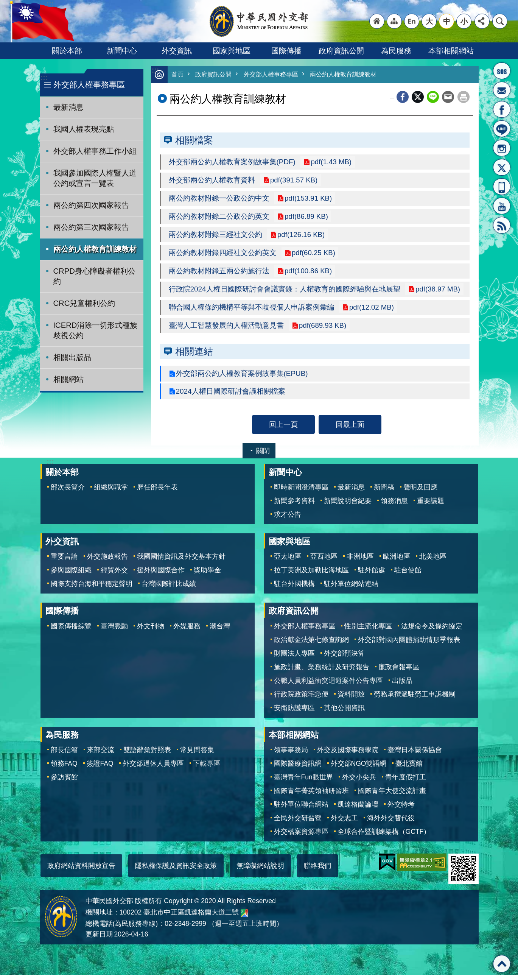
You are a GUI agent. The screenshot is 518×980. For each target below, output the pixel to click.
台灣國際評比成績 (169, 589)
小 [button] (464, 21)
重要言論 (64, 561)
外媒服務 (187, 631)
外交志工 (344, 823)
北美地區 (433, 561)
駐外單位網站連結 (351, 589)
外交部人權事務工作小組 (95, 151)
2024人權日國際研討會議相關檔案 (231, 396)
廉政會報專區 (399, 672)
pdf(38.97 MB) (438, 292)
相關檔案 (194, 140)
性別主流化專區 (368, 631)
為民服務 (396, 51)
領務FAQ (64, 768)
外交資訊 (177, 51)
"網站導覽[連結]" (394, 21)
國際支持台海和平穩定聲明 (92, 589)
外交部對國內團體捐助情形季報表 (409, 645)
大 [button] (429, 21)
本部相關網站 (451, 51)
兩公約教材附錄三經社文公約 (215, 237)
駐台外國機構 (294, 589)
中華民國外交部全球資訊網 (259, 21)
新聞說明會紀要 (348, 506)
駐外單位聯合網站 (301, 809)
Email (448, 97)
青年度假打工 (406, 782)
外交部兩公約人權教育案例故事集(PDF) (233, 162)
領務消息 (394, 506)
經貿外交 (114, 575)
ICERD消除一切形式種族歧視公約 (96, 330)
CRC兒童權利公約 (84, 303)
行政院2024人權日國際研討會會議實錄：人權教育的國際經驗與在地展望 (285, 292)
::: (44, 77)
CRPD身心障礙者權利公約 (94, 276)
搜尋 (500, 21)
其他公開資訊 (344, 713)
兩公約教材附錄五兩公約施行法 (219, 274)
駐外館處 (372, 575)
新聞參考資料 (294, 506)
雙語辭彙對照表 (147, 755)
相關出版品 (72, 357)
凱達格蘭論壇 (358, 809)
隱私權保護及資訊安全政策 (176, 871)
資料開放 (351, 699)
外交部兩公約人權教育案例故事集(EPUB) (242, 378)
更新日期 (99, 939)
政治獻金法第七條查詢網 (311, 645)
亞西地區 (324, 561)
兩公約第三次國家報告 (91, 227)
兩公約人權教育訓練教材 (95, 249)
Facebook (403, 97)
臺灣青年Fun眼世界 (303, 782)
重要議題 (431, 506)
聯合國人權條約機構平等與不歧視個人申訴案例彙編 (251, 311)
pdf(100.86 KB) (308, 274)
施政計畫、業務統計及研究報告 (322, 672)
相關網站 (68, 379)
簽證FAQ (100, 768)
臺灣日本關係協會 (415, 755)
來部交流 (101, 755)
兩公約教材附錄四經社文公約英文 (223, 255)
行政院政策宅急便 (301, 699)
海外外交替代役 (391, 823)
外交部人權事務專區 (89, 85)
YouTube (502, 206)
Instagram (502, 148)
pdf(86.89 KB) (306, 218)
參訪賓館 (64, 782)
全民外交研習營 (298, 823)
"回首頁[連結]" (377, 21)
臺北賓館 (409, 768)
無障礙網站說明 (260, 871)
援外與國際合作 (161, 575)
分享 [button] (482, 21)
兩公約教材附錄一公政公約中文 (219, 199)
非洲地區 (360, 561)
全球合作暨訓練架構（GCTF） (384, 837)
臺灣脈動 (114, 631)
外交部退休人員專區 (153, 768)
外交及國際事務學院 (348, 755)
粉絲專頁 (502, 109)
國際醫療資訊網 (298, 768)
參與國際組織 (71, 575)
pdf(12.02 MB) (372, 311)
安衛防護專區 (294, 713)
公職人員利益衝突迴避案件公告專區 (328, 686)
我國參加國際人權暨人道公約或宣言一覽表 (95, 178)
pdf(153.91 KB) (308, 199)
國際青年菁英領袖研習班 (311, 796)
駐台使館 (408, 575)
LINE (502, 129)
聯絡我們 (317, 871)
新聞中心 (122, 51)
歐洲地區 (397, 561)
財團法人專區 (294, 658)
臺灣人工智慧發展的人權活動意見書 (226, 329)
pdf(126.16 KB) (301, 237)
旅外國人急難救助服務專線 (502, 71)
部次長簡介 (68, 492)
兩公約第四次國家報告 (91, 205)
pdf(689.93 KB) (323, 329)
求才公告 (288, 519)
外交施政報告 (107, 561)
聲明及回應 (420, 492)
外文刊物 (151, 631)
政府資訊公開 (341, 51)
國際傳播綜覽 (71, 631)
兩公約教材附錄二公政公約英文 (219, 218)
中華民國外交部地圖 (244, 918)
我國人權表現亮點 (84, 129)
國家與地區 (232, 51)
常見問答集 (197, 755)
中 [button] (447, 21)
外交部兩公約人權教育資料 (212, 181)
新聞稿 (384, 492)
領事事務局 (291, 755)
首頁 (178, 75)
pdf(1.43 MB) (331, 162)
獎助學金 (207, 575)
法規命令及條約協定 (432, 631)
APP (502, 187)
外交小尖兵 (359, 782)
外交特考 (401, 809)
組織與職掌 (111, 492)
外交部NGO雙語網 (359, 768)
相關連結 (194, 355)
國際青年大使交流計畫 (392, 796)
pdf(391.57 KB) (294, 181)
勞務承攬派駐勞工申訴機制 (415, 699)
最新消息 (68, 107)
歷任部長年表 (157, 492)
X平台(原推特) (502, 167)
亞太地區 (288, 561)
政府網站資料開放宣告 (81, 871)
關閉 (263, 456)
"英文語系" (412, 21)
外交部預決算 (344, 658)
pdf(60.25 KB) (313, 255)
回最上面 (350, 429)
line (433, 97)
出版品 (402, 686)
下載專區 (207, 768)
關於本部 (67, 51)
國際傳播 (286, 51)
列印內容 (464, 97)
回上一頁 (283, 429)
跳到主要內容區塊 (4, 4)
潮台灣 (220, 631)
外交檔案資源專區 (301, 837)
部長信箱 (502, 90)
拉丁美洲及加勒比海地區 (311, 575)
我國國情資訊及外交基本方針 (181, 561)
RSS (502, 225)
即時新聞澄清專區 (301, 492)
